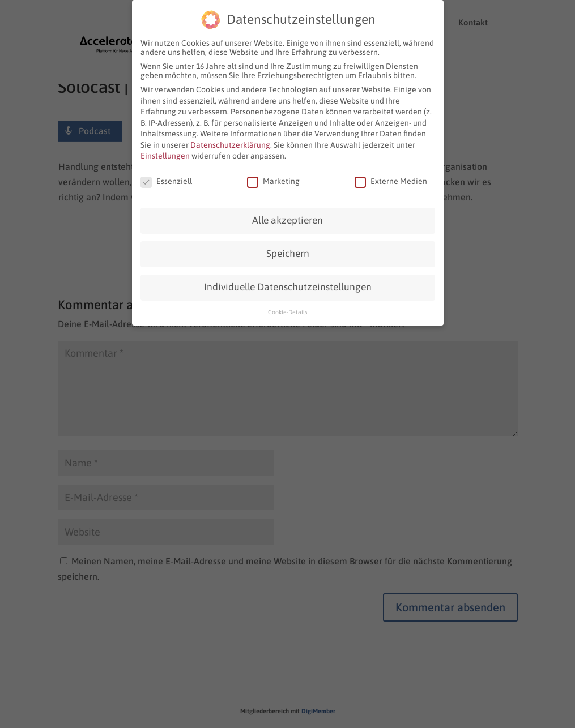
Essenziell (166, 179)
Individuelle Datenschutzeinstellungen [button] (288, 285)
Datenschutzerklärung (230, 143)
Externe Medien (391, 179)
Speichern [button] (288, 252)
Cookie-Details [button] (287, 310)
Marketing (273, 179)
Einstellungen (165, 154)
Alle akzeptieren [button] (287, 219)
